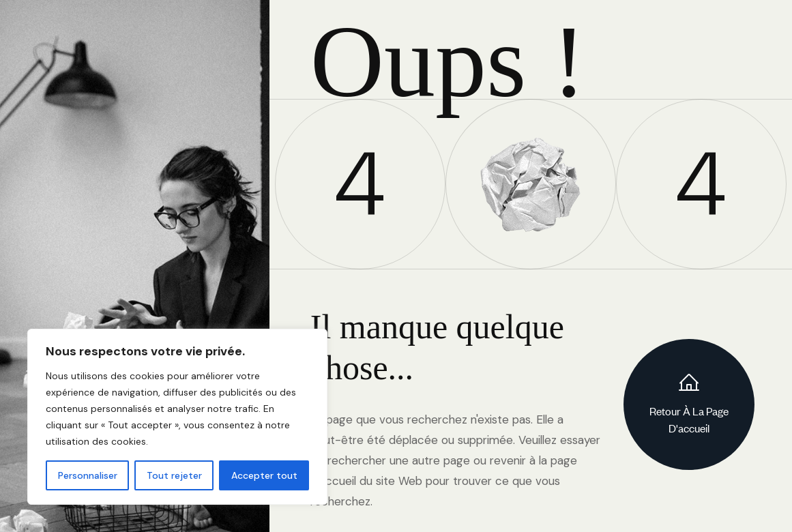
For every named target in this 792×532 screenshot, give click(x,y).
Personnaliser (88, 475)
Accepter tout (264, 475)
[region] (177, 417)
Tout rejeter (174, 475)
